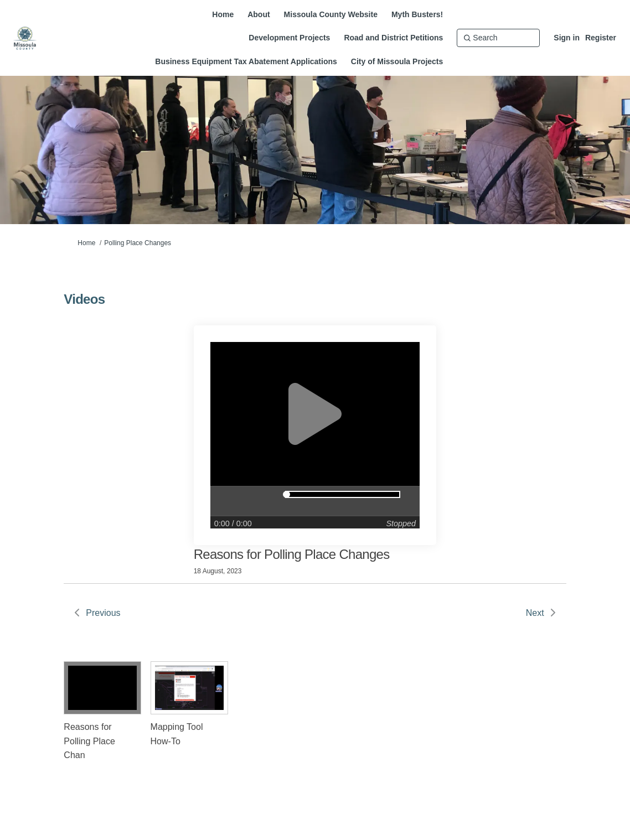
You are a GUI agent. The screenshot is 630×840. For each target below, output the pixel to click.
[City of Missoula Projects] (397, 61)
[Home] (223, 14)
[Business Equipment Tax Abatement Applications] (246, 61)
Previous (103, 613)
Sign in (567, 38)
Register (601, 38)
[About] (259, 14)
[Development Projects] (289, 38)
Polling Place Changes (138, 243)
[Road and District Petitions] (393, 38)
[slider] (286, 494)
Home (86, 243)
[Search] (498, 38)
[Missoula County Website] (331, 14)
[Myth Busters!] (417, 14)
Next (535, 613)
